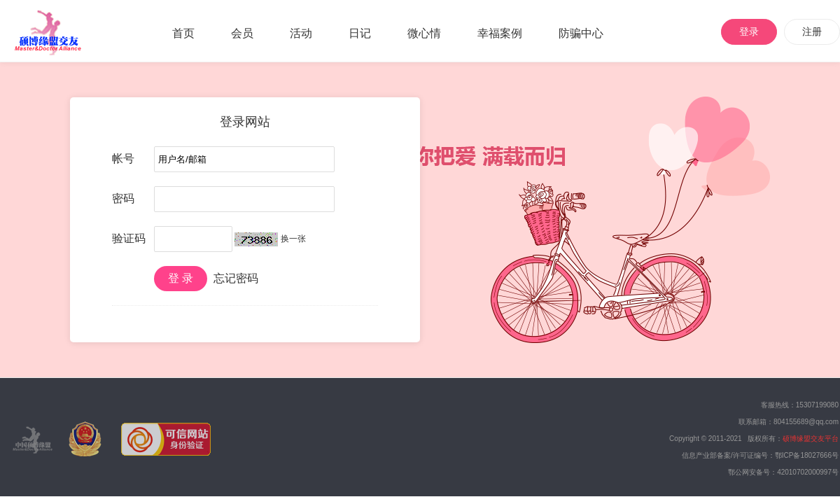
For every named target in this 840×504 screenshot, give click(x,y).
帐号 (123, 159)
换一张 (293, 239)
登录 (749, 31)
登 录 (181, 278)
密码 (123, 198)
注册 (812, 31)
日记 (360, 33)
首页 (183, 33)
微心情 (424, 33)
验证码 (129, 238)
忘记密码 (236, 278)
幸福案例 (500, 33)
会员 (242, 33)
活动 (301, 33)
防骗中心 (581, 33)
